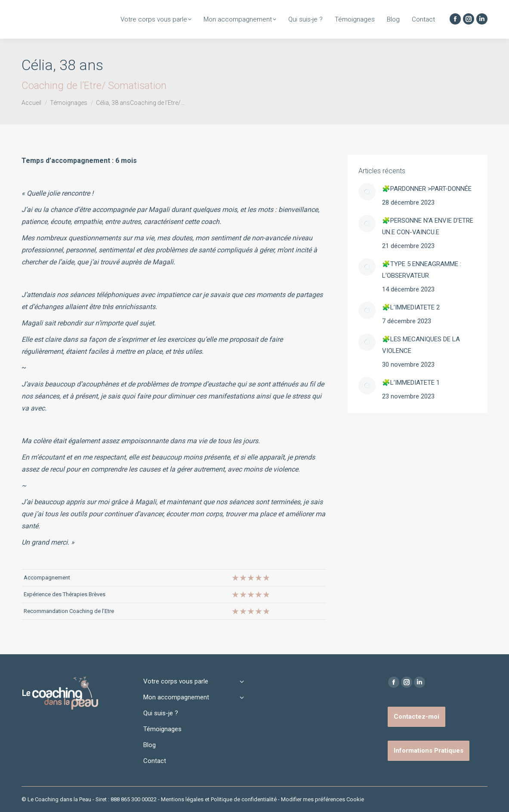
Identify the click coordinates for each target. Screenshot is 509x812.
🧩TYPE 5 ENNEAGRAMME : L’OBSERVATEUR (422, 270)
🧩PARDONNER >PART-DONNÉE (427, 189)
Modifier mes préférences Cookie (322, 799)
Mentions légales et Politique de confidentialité (219, 799)
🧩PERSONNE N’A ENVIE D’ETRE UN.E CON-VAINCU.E (428, 226)
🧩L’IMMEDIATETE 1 (411, 383)
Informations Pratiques (429, 751)
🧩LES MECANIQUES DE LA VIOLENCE (421, 345)
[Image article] (367, 192)
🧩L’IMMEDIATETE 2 (411, 307)
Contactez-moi (416, 717)
